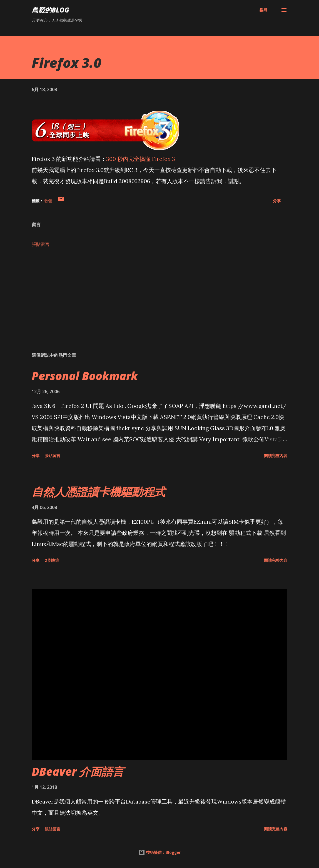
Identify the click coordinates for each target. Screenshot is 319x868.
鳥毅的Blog (50, 10)
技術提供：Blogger (159, 852)
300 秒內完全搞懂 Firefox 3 (141, 159)
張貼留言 (41, 244)
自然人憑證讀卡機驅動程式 (98, 492)
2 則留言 (52, 560)
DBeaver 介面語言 (78, 771)
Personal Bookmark (85, 376)
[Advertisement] (159, 304)
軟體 (48, 201)
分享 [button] (277, 201)
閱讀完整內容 (276, 456)
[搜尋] (263, 10)
